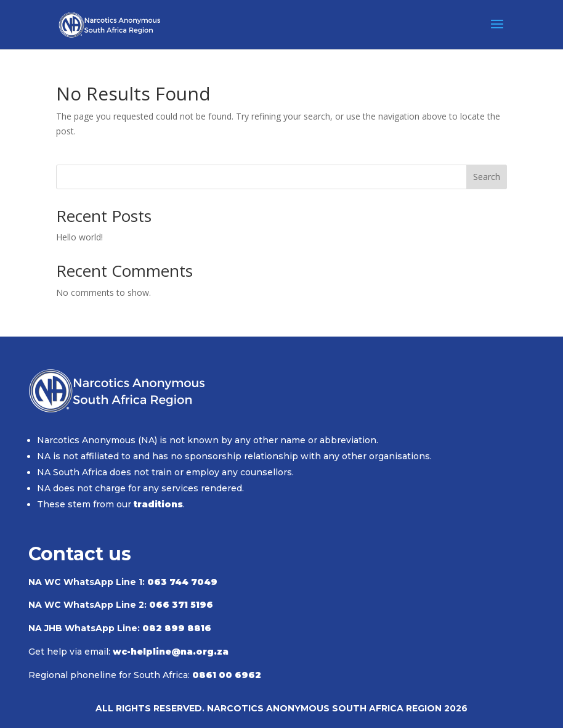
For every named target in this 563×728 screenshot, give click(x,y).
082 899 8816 (177, 628)
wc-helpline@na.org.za (171, 652)
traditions (158, 504)
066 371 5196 (181, 605)
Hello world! (79, 237)
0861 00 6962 (227, 675)
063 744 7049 (182, 582)
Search (487, 177)
